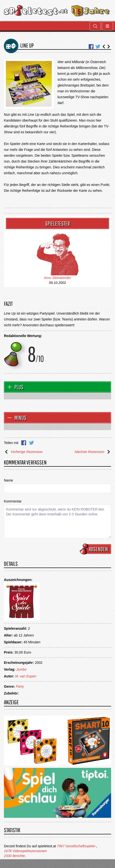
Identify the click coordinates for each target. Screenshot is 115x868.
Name (8, 480)
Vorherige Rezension (23, 452)
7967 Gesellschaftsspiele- (76, 846)
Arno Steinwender (57, 278)
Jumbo (21, 669)
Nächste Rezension (93, 452)
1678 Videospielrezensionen (25, 851)
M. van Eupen (26, 676)
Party (20, 686)
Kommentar (13, 501)
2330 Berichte (14, 856)
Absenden (96, 549)
